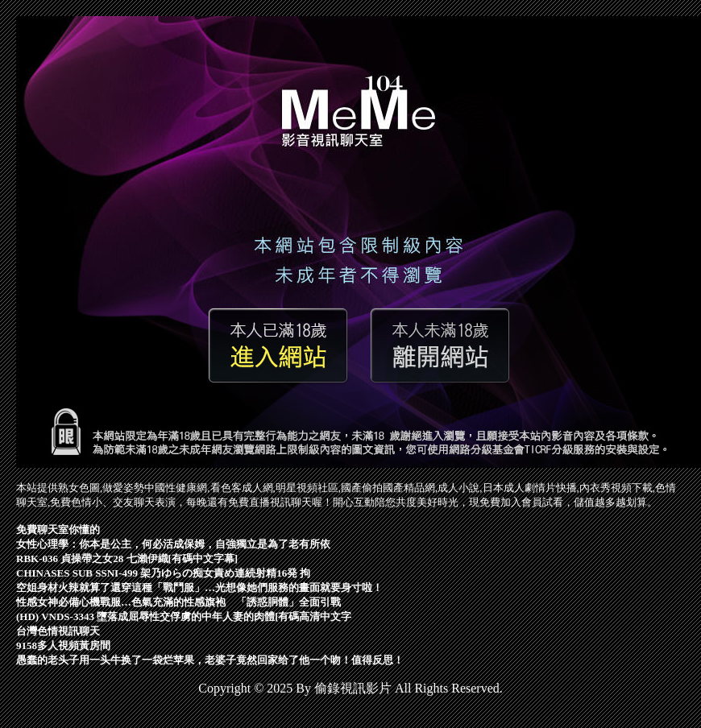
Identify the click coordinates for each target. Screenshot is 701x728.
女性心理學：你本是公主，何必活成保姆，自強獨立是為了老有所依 (173, 544)
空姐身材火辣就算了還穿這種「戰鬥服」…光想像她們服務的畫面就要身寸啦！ (199, 587)
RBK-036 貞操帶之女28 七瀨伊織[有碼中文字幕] (127, 558)
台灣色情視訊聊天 (58, 631)
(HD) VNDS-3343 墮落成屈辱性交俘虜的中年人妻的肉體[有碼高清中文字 (184, 616)
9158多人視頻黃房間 (63, 645)
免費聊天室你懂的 (58, 529)
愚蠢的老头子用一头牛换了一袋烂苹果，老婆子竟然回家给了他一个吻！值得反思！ (210, 660)
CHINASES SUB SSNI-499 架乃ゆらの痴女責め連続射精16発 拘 (164, 573)
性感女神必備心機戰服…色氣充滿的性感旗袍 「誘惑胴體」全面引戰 (178, 602)
